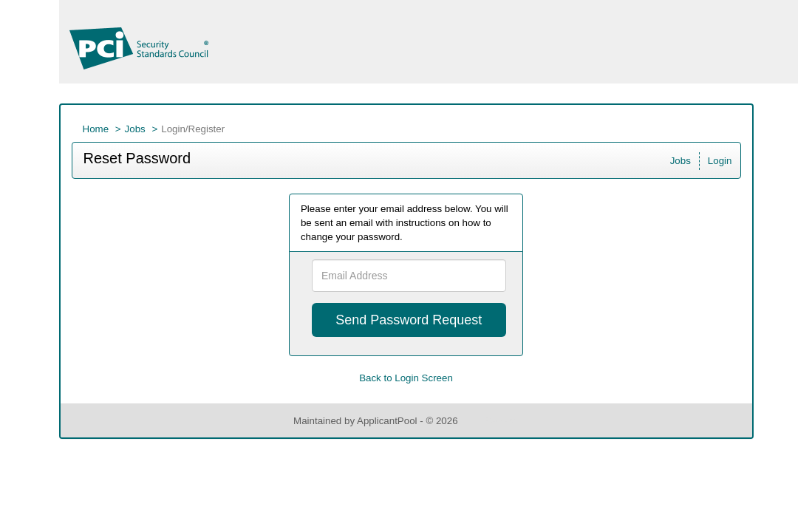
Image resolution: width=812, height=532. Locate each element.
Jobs (135, 129)
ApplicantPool (387, 421)
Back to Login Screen (406, 378)
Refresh (501, 421)
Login (720, 161)
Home (96, 129)
